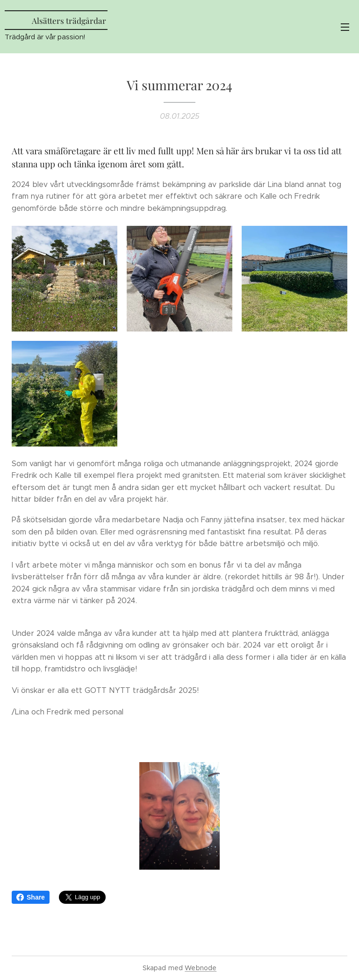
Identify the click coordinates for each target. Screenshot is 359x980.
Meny (345, 27)
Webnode (201, 968)
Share (31, 897)
